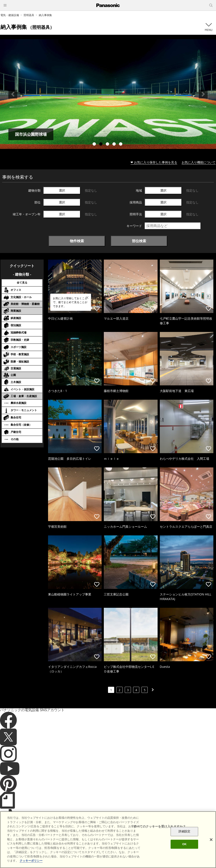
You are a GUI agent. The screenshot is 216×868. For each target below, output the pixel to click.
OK (184, 844)
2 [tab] (101, 145)
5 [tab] (121, 145)
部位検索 (139, 241)
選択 (62, 190)
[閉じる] (211, 840)
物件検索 (77, 241)
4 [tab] (115, 145)
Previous (13, 94)
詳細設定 (184, 832)
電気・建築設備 (10, 15)
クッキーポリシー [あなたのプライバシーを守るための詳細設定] (31, 861)
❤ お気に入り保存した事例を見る (154, 162)
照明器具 (29, 15)
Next (203, 94)
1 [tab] (95, 145)
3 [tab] (108, 145)
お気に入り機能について (199, 162)
